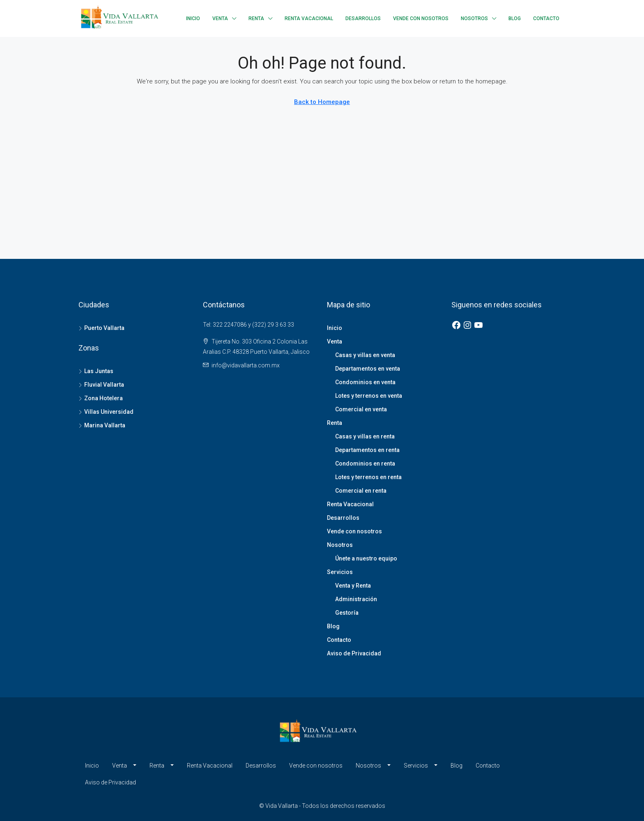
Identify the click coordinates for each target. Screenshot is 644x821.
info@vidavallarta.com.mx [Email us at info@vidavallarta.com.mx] (246, 365)
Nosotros (474, 18)
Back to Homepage (322, 102)
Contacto (546, 18)
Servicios (340, 572)
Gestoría (347, 613)
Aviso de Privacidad (354, 653)
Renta (256, 18)
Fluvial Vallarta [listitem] (101, 385)
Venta (220, 18)
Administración (356, 599)
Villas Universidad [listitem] (106, 412)
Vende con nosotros (421, 18)
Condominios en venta (365, 382)
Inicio (193, 18)
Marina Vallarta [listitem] (102, 425)
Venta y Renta (353, 586)
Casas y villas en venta (365, 355)
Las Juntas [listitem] (96, 371)
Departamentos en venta (368, 369)
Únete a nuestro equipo (366, 558)
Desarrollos (363, 18)
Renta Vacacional (309, 18)
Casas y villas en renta (365, 436)
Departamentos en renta (367, 450)
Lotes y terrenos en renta (368, 477)
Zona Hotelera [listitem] (101, 398)
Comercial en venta (361, 409)
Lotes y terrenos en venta (369, 396)
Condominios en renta (365, 464)
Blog (515, 18)
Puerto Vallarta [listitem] (101, 328)
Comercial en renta (361, 491)
